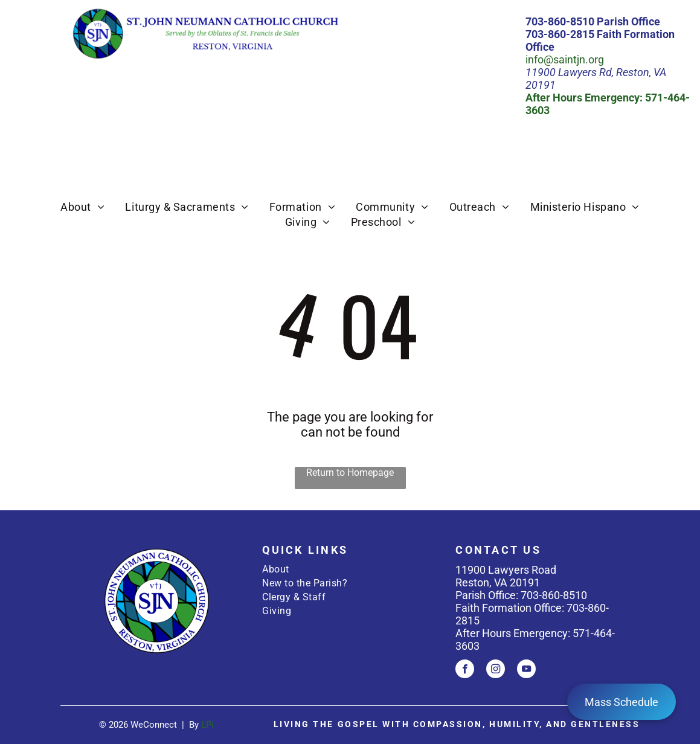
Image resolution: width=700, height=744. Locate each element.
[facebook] (465, 670)
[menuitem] (82, 207)
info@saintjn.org (565, 59)
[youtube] (526, 670)
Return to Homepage (350, 473)
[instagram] (496, 670)
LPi (207, 725)
